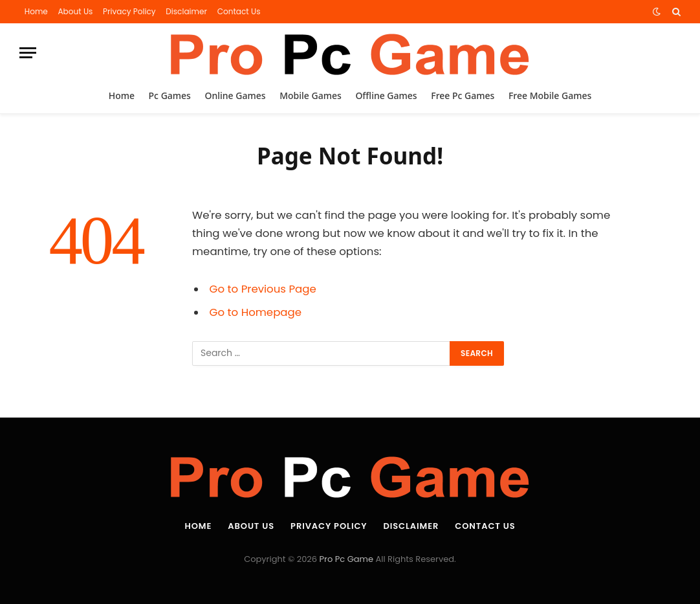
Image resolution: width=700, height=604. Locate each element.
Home (36, 11)
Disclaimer (186, 11)
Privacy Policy (129, 11)
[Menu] (28, 53)
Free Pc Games (463, 95)
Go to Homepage (256, 312)
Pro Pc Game (346, 559)
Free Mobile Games (550, 95)
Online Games (235, 95)
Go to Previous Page (263, 289)
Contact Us (239, 11)
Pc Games (170, 95)
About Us (75, 11)
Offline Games (386, 95)
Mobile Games (311, 95)
